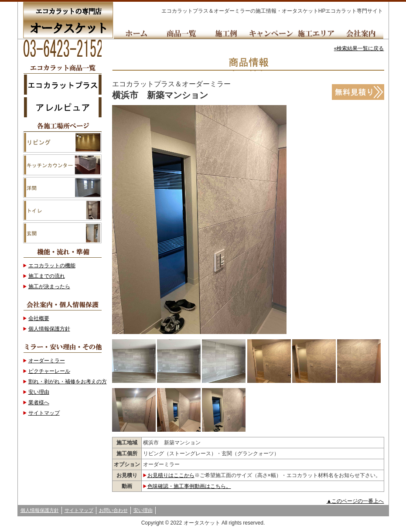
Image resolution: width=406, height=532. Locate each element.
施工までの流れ (47, 276)
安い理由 (39, 392)
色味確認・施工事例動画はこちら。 (189, 486)
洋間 (62, 188)
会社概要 (39, 318)
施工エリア (316, 34)
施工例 (226, 34)
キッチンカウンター (62, 165)
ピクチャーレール (49, 371)
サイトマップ (44, 413)
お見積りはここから (171, 475)
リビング (62, 142)
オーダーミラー (47, 361)
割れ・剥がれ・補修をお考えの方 (68, 382)
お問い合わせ (113, 510)
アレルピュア (62, 107)
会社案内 (361, 34)
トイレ (62, 210)
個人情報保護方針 (49, 329)
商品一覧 (181, 34)
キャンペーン (271, 34)
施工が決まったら (49, 286)
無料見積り (358, 92)
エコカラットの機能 (52, 266)
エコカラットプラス (62, 84)
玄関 (62, 233)
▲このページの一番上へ (355, 501)
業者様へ (39, 402)
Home (136, 34)
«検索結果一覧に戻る (359, 48)
